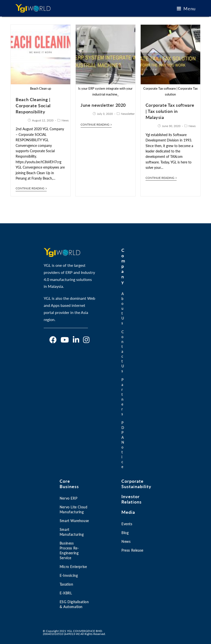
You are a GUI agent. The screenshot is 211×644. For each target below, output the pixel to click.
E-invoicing (69, 575)
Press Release (132, 550)
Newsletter (128, 114)
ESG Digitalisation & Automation (74, 604)
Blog (125, 533)
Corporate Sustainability (136, 484)
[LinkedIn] (76, 340)
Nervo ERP (68, 498)
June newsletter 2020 (103, 105)
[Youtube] (65, 340)
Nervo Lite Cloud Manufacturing (74, 510)
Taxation (66, 584)
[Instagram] (86, 340)
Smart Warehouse (74, 521)
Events (127, 524)
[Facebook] (53, 340)
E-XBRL (66, 593)
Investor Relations (132, 499)
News (65, 120)
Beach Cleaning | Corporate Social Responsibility (33, 106)
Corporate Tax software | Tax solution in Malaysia (170, 111)
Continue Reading (31, 188)
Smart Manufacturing (72, 532)
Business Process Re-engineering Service (69, 551)
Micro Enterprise (73, 567)
